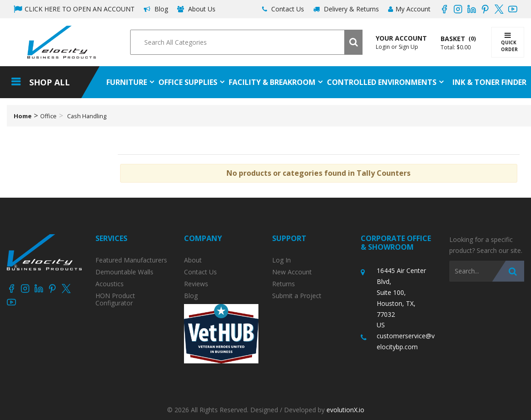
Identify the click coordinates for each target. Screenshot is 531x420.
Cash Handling (87, 116)
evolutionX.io (345, 410)
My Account (409, 9)
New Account (292, 272)
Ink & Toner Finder (489, 82)
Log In (281, 260)
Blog (156, 9)
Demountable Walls (124, 272)
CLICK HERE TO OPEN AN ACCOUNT (74, 9)
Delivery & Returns (346, 9)
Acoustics (110, 284)
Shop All (50, 82)
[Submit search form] (353, 42)
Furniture (127, 82)
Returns (284, 284)
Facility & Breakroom (272, 82)
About (193, 260)
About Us (196, 9)
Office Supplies (188, 82)
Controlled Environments (382, 82)
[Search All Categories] (246, 42)
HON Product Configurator (115, 299)
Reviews (196, 284)
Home (23, 116)
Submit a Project (297, 296)
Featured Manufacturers (131, 260)
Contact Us (283, 9)
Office (48, 116)
